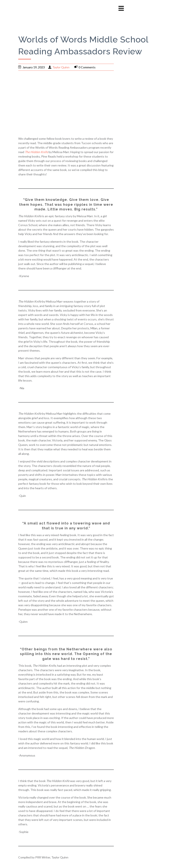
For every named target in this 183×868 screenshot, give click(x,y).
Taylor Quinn (61, 67)
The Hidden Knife (36, 152)
